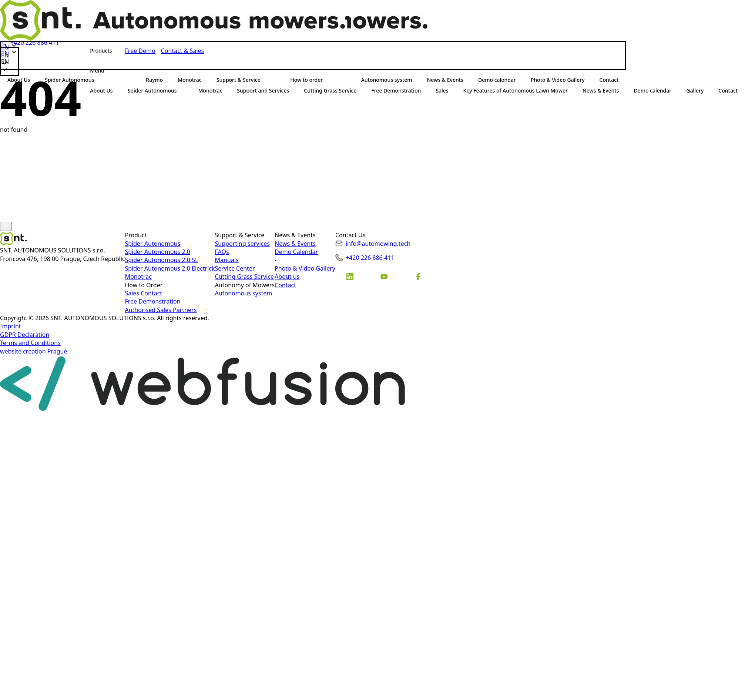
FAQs (222, 252)
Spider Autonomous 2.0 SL (161, 260)
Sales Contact (143, 293)
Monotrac (210, 91)
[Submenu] (111, 71)
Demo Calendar (296, 252)
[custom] (350, 277)
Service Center (235, 268)
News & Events (601, 91)
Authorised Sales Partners (161, 310)
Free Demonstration (396, 91)
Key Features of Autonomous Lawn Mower (516, 91)
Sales (442, 91)
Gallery (695, 91)
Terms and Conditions (30, 343)
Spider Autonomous (152, 91)
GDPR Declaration (25, 335)
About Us (101, 91)
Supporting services (242, 244)
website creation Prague (34, 351)
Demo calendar (652, 91)
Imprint (11, 326)
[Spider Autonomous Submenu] (184, 91)
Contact (285, 285)
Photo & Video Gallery (305, 268)
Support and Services (263, 91)
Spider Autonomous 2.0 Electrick (170, 268)
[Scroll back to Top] (6, 226)
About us (287, 277)
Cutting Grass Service (330, 91)
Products (101, 51)
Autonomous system (244, 293)
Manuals (227, 260)
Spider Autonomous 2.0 (157, 252)
